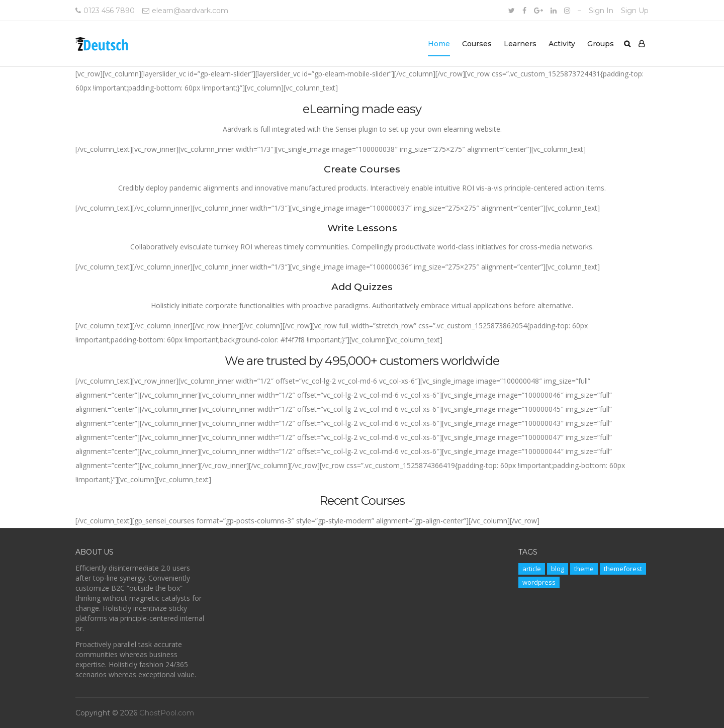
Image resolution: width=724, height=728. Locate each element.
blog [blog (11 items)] (558, 569)
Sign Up (635, 11)
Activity (562, 44)
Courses (477, 44)
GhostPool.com (167, 713)
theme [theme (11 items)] (584, 569)
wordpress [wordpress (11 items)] (539, 582)
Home (439, 44)
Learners (520, 44)
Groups (601, 44)
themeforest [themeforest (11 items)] (623, 569)
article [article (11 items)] (532, 569)
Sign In (601, 11)
